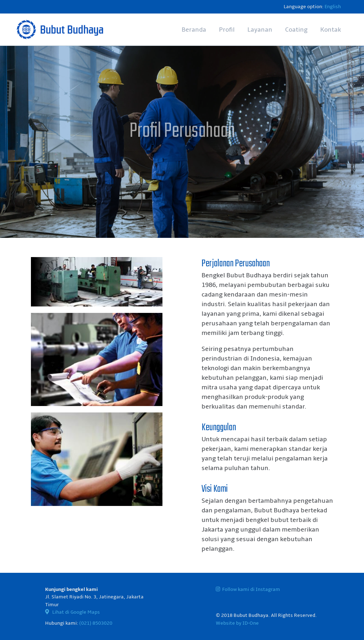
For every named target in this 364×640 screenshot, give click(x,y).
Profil (227, 30)
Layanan (260, 30)
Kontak (331, 30)
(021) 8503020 (96, 623)
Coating (296, 30)
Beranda (194, 30)
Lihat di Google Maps (73, 612)
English (333, 7)
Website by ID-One (237, 623)
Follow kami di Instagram (248, 589)
